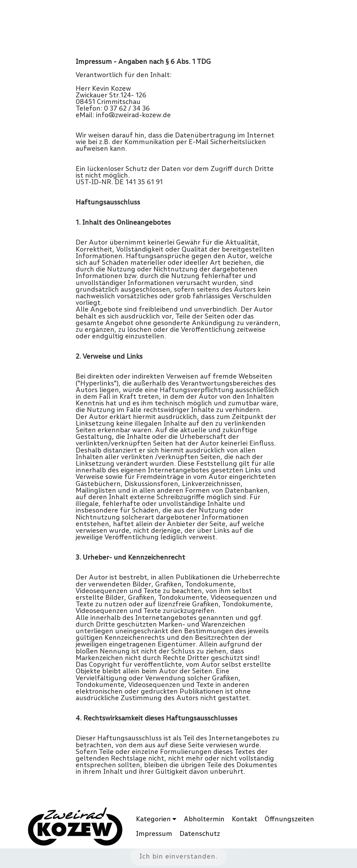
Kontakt (245, 819)
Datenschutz (200, 834)
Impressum (154, 834)
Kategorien (153, 819)
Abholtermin (204, 819)
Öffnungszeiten (289, 819)
